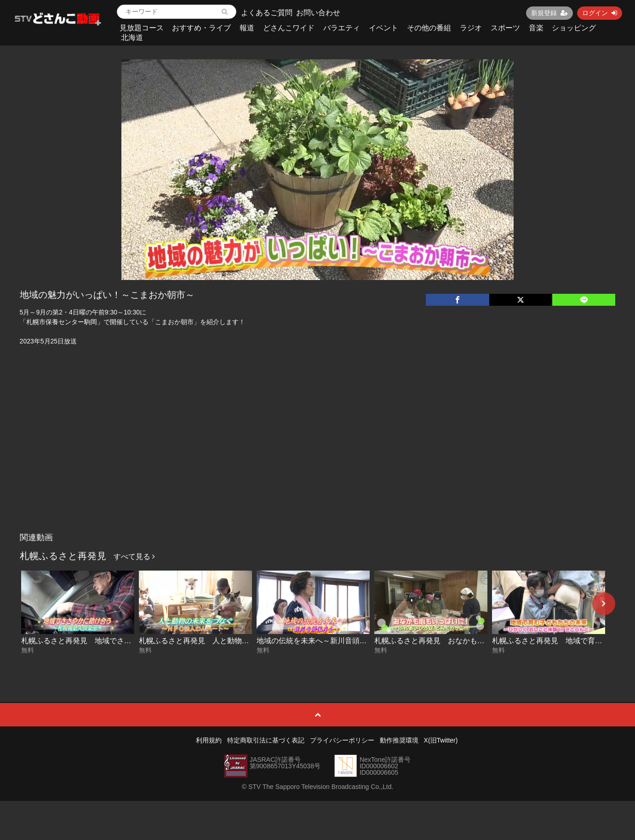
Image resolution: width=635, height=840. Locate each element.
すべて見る (134, 557)
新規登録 (549, 13)
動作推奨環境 (399, 740)
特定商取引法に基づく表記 (266, 740)
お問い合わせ (318, 13)
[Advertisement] (318, 459)
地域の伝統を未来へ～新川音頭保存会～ (323, 641)
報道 (247, 28)
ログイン (600, 13)
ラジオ (471, 28)
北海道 (132, 37)
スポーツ (505, 28)
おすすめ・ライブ (201, 28)
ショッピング (574, 28)
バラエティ (342, 28)
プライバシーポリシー (342, 740)
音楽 (536, 28)
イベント (383, 28)
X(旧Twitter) (441, 740)
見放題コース (142, 28)
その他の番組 (429, 28)
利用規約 (209, 740)
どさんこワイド (289, 28)
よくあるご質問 (267, 13)
